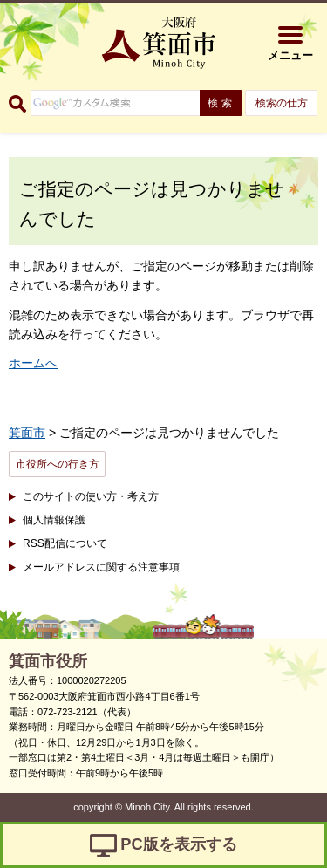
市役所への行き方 (58, 464)
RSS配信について (65, 543)
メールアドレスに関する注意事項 (101, 567)
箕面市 (27, 433)
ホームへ (33, 363)
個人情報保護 (54, 520)
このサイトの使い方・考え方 (91, 496)
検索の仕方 (282, 103)
